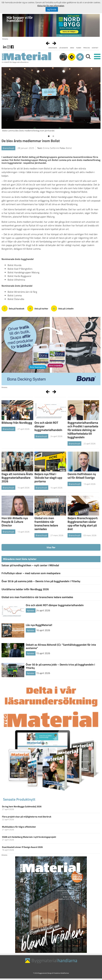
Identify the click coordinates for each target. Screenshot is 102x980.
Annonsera (53, 48)
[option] (51, 101)
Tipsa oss (86, 48)
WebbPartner (65, 973)
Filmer (79, 48)
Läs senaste (64, 48)
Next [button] (96, 101)
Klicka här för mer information (51, 6)
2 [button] (53, 136)
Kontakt (95, 48)
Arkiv (72, 48)
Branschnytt (8, 148)
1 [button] (49, 136)
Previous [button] (6, 101)
